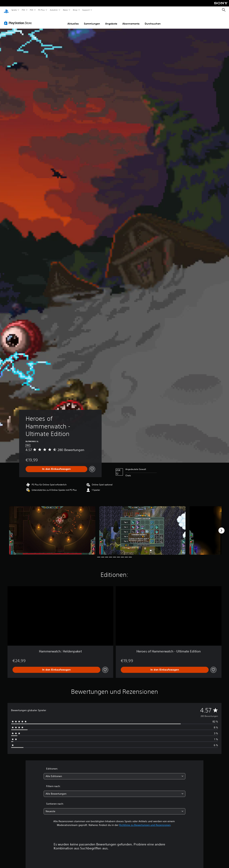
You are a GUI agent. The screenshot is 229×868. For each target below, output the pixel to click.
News (65, 10)
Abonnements (131, 20)
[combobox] (115, 773)
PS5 (24, 10)
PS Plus (42, 10)
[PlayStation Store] (19, 20)
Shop (75, 10)
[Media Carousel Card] (52, 527)
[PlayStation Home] (6, 10)
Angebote (111, 20)
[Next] (221, 527)
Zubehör (54, 10)
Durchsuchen (153, 20)
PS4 (32, 10)
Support (86, 10)
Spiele (14, 10)
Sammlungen (92, 20)
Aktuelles (73, 20)
